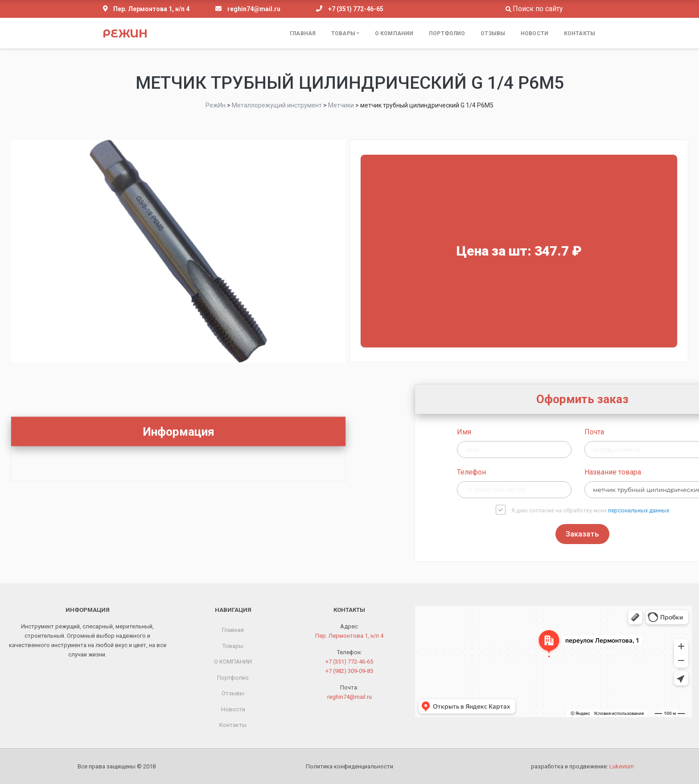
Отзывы (493, 33)
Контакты (580, 33)
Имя (579, 432)
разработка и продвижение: (582, 766)
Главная (303, 33)
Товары (343, 33)
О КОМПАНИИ (394, 33)
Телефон (586, 472)
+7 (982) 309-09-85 (349, 671)
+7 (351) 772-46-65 (356, 9)
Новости (535, 33)
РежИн (125, 33)
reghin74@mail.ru (254, 9)
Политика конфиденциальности (349, 766)
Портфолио (447, 33)
